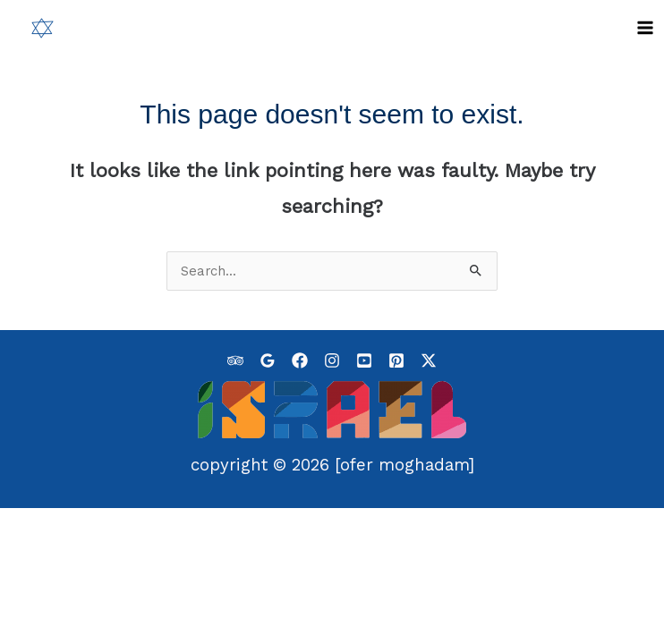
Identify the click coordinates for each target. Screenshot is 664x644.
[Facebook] (300, 360)
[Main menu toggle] (645, 28)
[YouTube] (364, 360)
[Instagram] (332, 360)
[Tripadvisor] (235, 360)
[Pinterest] (396, 360)
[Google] (268, 360)
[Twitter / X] (429, 360)
